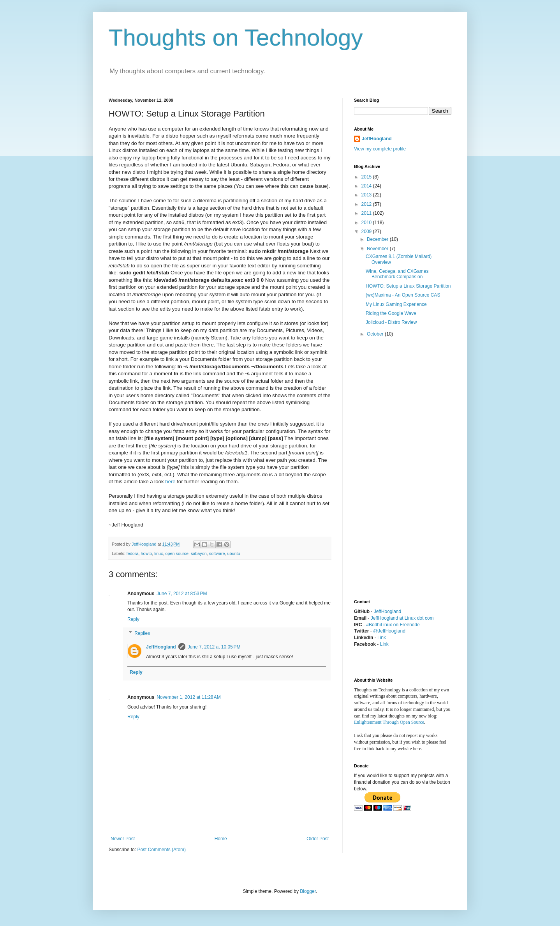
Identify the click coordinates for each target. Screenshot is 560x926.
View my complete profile (380, 149)
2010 (367, 223)
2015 (367, 177)
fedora (133, 553)
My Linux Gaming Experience (396, 304)
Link (382, 638)
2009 (367, 231)
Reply (133, 619)
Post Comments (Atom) (161, 850)
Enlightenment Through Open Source (389, 722)
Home (221, 839)
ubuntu (234, 553)
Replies (142, 633)
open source (177, 553)
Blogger (308, 891)
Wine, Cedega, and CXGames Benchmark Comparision (397, 274)
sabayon (199, 553)
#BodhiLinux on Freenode (393, 625)
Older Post (318, 839)
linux (158, 553)
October (376, 334)
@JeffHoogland (389, 631)
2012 (367, 204)
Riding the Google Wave (391, 313)
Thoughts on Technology (236, 38)
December (378, 239)
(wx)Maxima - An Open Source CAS (403, 295)
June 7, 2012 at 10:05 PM (214, 647)
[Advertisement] (385, 469)
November (378, 249)
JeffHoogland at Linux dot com (402, 618)
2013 (367, 195)
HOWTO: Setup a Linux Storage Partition (408, 286)
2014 (367, 186)
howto (146, 553)
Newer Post (123, 839)
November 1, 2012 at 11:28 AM (188, 697)
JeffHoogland (161, 647)
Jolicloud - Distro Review (391, 322)
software (217, 553)
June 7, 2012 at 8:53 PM (182, 594)
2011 (367, 213)
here (170, 482)
